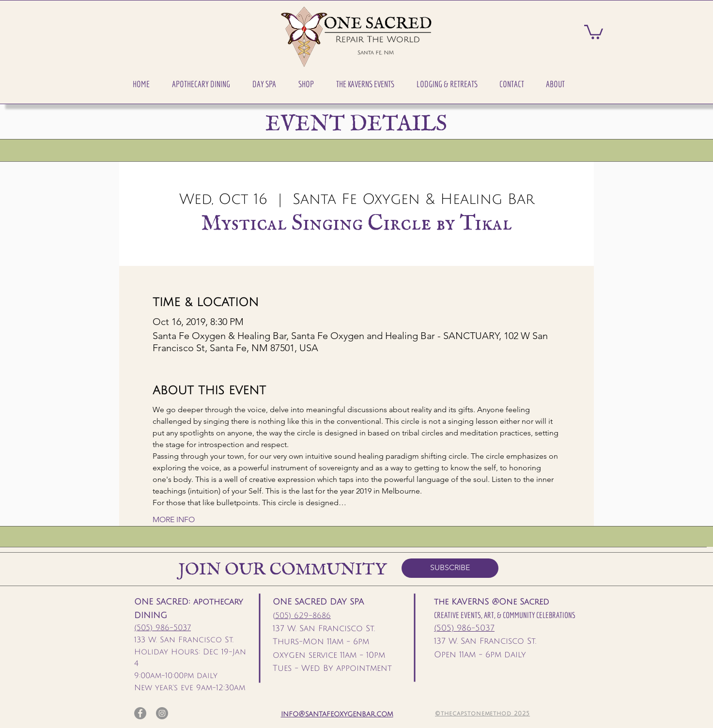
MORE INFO (174, 519)
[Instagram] (162, 713)
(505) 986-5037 (163, 628)
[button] (201, 84)
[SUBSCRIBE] (450, 568)
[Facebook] (140, 713)
